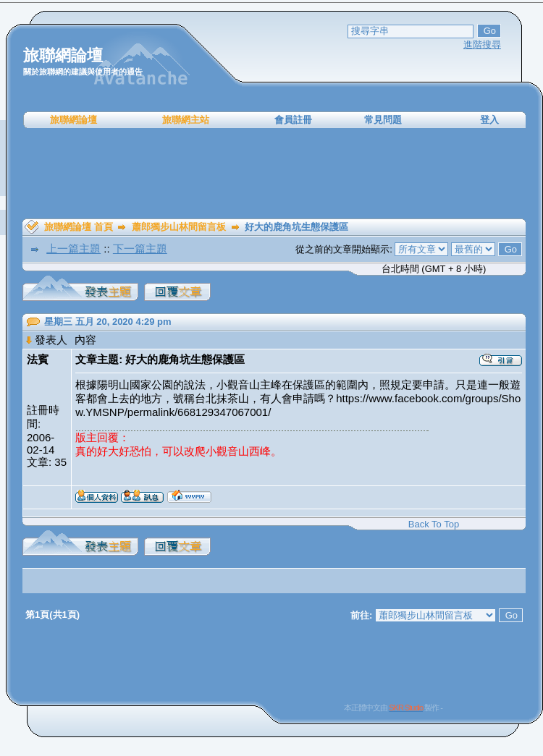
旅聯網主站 (186, 120)
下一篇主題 (140, 249)
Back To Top (434, 524)
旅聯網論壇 (73, 120)
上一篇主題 (73, 249)
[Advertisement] (274, 174)
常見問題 (383, 120)
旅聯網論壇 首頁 (79, 227)
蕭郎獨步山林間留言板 (179, 227)
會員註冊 (293, 120)
